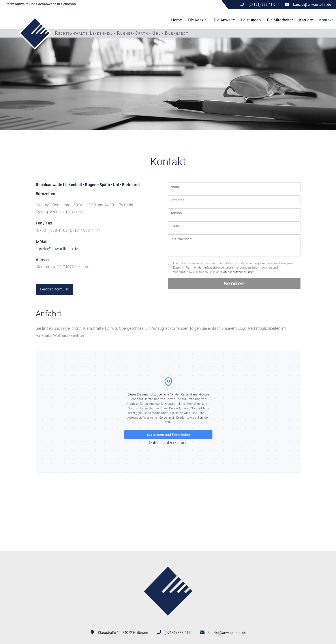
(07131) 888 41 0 (178, 633)
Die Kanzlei (198, 20)
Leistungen (251, 20)
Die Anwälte (224, 20)
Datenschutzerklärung (237, 272)
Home (177, 20)
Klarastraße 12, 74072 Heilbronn (123, 633)
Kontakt (326, 20)
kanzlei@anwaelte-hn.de (312, 5)
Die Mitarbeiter (280, 20)
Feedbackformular (54, 289)
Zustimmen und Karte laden (168, 434)
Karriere (306, 20)
